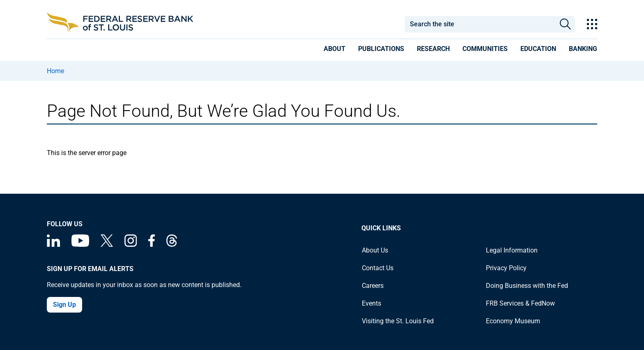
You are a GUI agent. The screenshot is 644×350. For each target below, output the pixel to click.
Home (55, 71)
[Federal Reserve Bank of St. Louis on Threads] (172, 245)
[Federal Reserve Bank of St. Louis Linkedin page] (53, 245)
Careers (373, 286)
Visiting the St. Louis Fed (398, 321)
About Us (375, 250)
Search (565, 24)
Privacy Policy (506, 268)
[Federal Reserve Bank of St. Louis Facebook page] (152, 245)
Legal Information (512, 250)
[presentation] (335, 50)
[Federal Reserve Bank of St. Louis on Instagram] (131, 245)
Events (371, 303)
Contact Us (378, 268)
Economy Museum (513, 321)
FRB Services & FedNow (520, 303)
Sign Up (64, 305)
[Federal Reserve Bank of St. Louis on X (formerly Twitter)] (107, 245)
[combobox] (480, 24)
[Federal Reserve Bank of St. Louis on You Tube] (80, 245)
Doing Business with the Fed (527, 286)
